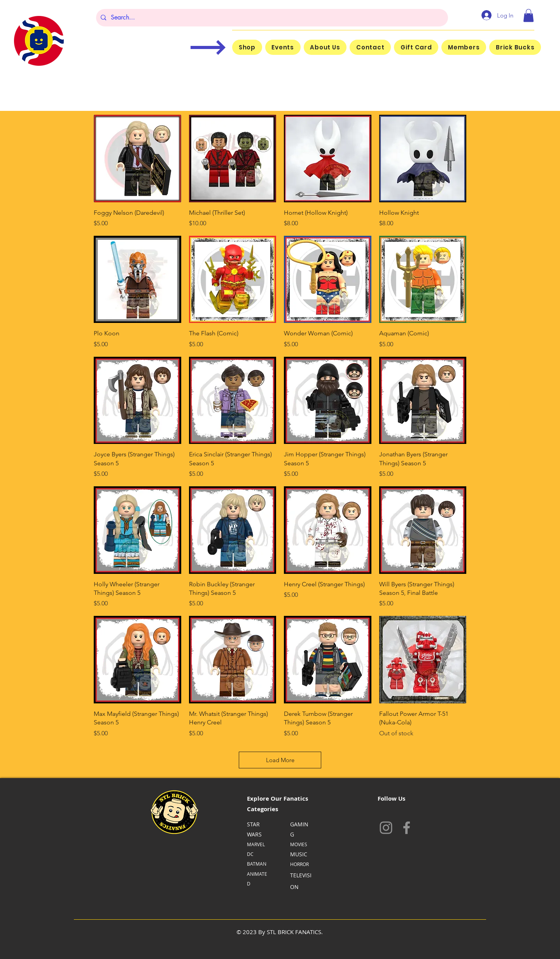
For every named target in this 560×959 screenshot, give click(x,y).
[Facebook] (407, 828)
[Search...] (271, 18)
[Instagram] (386, 828)
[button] (528, 15)
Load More (280, 760)
